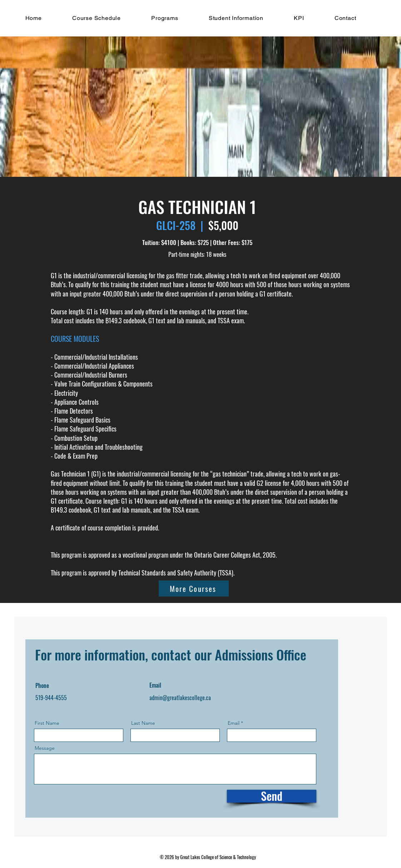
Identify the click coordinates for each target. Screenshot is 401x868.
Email (234, 723)
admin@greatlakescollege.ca (180, 698)
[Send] (272, 796)
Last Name (143, 723)
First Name (47, 723)
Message (45, 748)
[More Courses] (194, 588)
